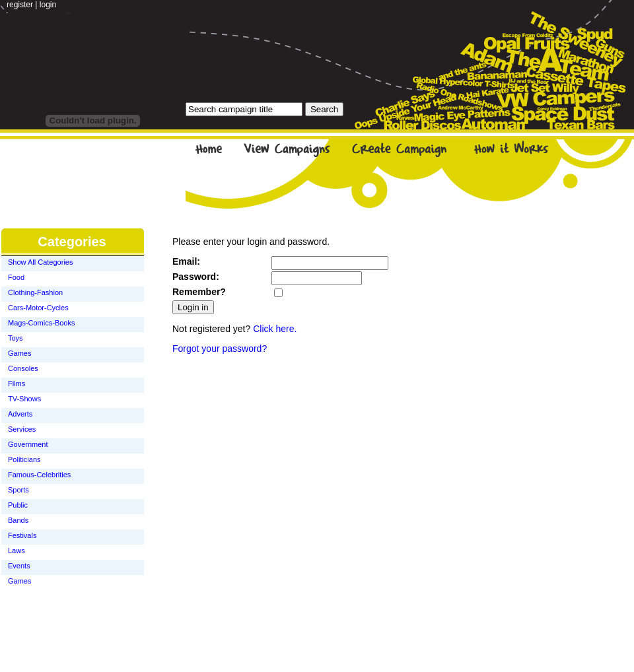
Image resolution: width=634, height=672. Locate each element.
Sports (18, 490)
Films (17, 384)
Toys (16, 338)
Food (16, 277)
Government (28, 444)
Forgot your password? (220, 349)
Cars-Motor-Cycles (38, 308)
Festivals (22, 535)
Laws (17, 551)
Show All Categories (40, 262)
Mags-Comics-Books (41, 323)
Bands (18, 520)
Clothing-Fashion (35, 292)
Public (18, 505)
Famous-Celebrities (39, 475)
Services (22, 429)
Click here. (275, 329)
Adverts (20, 414)
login (48, 5)
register (20, 5)
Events (19, 566)
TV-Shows (24, 399)
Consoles (23, 368)
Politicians (24, 459)
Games (19, 353)
